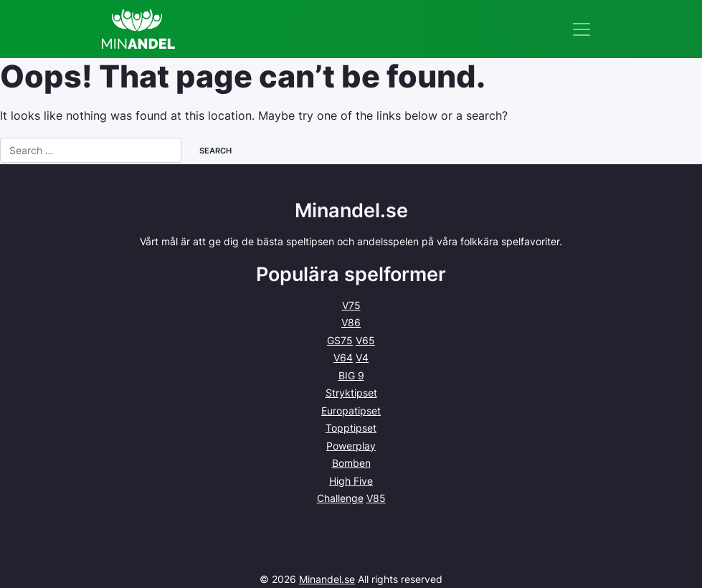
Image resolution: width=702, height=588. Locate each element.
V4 (362, 357)
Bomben (351, 463)
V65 (365, 340)
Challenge (340, 498)
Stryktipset (351, 393)
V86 (351, 322)
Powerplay (351, 446)
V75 (351, 305)
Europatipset (351, 411)
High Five (351, 481)
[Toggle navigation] (582, 29)
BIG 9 (351, 375)
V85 (376, 498)
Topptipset (351, 428)
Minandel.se (327, 579)
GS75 (340, 340)
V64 (343, 357)
